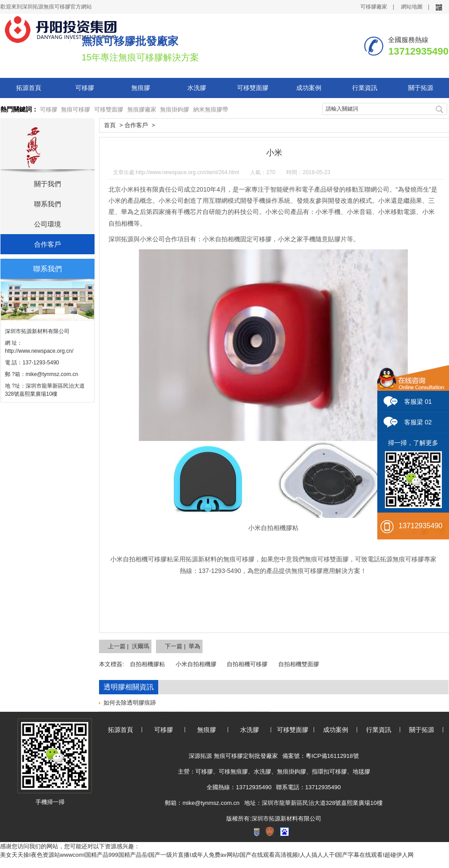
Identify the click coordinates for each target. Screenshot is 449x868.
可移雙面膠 (253, 88)
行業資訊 (365, 88)
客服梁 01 (418, 402)
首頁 (110, 125)
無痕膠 (141, 88)
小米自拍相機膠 (196, 664)
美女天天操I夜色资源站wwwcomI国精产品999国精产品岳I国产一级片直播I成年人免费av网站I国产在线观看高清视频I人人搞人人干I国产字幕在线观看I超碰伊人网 (207, 855)
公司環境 (47, 224)
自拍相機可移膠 (247, 664)
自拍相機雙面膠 (299, 664)
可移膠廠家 (374, 7)
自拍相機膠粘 (147, 664)
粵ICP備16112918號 (332, 756)
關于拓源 (421, 88)
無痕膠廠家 (142, 109)
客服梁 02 (418, 422)
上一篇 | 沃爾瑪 (129, 646)
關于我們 (47, 184)
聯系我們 (47, 204)
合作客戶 (47, 244)
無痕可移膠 (76, 109)
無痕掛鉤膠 (175, 109)
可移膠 (85, 88)
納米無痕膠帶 (211, 109)
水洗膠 (197, 88)
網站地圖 (412, 7)
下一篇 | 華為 (183, 646)
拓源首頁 (29, 88)
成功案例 (309, 88)
